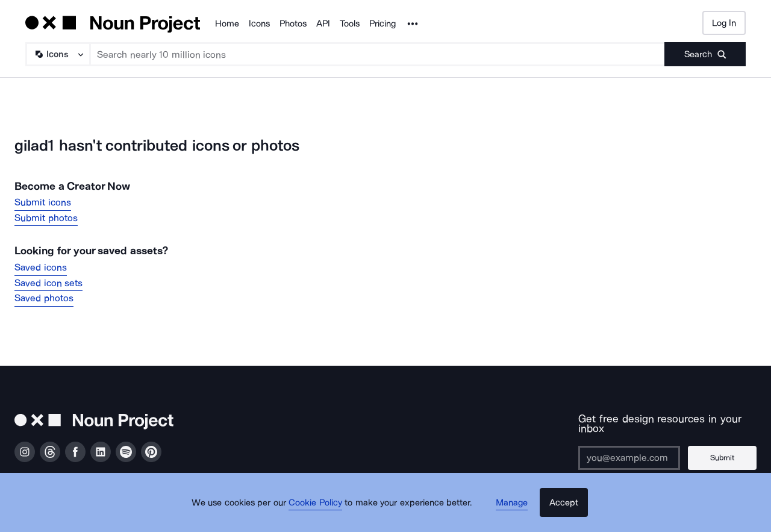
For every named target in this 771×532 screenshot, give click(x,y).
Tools (350, 23)
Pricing (382, 23)
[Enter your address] (627, 448)
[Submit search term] (705, 54)
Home (227, 23)
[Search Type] (57, 54)
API (323, 23)
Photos (293, 23)
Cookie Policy (321, 511)
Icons (259, 23)
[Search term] (378, 54)
